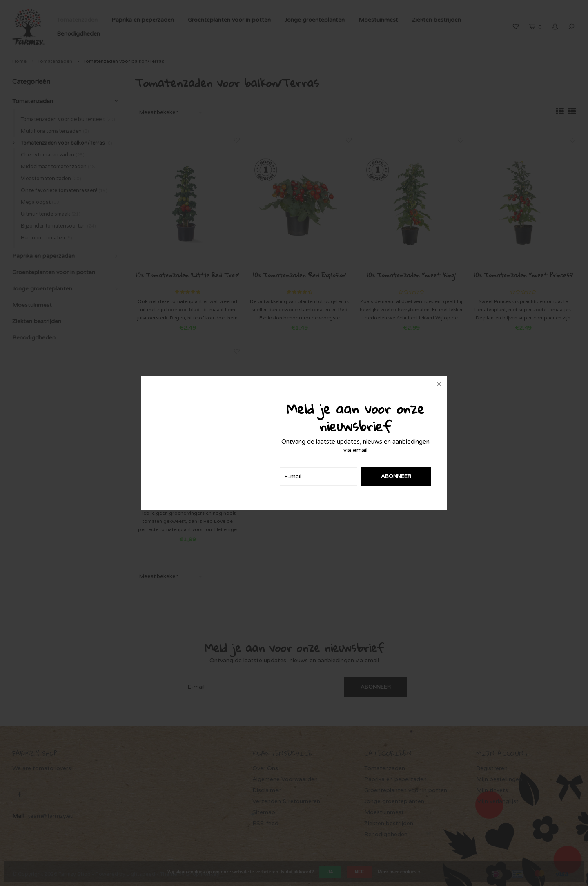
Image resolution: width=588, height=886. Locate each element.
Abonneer (396, 476)
